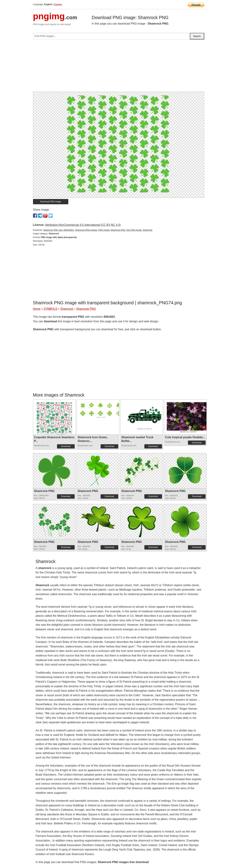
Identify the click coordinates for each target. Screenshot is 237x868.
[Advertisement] (119, 67)
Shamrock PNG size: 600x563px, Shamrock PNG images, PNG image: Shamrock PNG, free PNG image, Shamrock (98, 230)
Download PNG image (51, 202)
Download (66, 446)
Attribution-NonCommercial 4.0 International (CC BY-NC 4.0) (83, 225)
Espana (58, 4)
